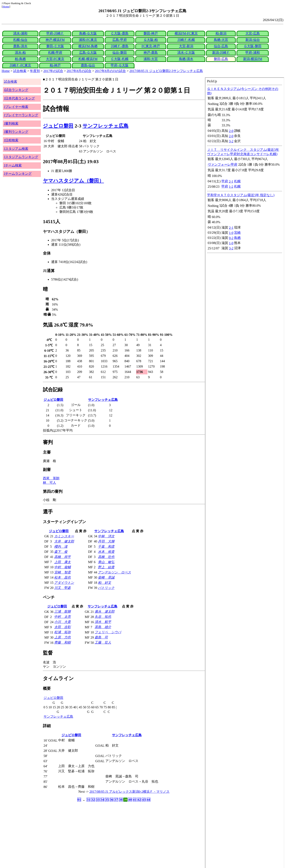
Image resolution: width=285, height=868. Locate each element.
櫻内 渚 (61, 547)
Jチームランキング (18, 174)
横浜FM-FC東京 (186, 33)
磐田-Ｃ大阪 (55, 46)
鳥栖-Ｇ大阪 (88, 33)
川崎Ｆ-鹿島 (120, 46)
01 (79, 800)
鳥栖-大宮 (221, 40)
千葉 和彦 (106, 547)
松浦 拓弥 (62, 632)
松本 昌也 (62, 577)
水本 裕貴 (106, 552)
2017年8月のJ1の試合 (110, 71)
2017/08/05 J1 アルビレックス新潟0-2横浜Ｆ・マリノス (130, 792)
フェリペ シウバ (108, 632)
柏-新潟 (221, 33)
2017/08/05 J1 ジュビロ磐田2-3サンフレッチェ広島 (166, 71)
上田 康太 (62, 562)
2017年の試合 (53, 71)
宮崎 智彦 (62, 572)
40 (130, 800)
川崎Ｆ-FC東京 (20, 65)
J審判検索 (11, 123)
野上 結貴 (106, 567)
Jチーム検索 (13, 165)
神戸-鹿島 (151, 52)
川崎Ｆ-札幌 (186, 40)
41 (135, 800)
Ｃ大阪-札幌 (120, 59)
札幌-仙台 (20, 40)
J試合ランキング (16, 90)
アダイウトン (64, 583)
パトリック (106, 588)
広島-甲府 (120, 40)
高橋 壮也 (106, 557)
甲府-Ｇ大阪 (120, 65)
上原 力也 (62, 637)
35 (107, 800)
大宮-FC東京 (55, 59)
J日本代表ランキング (19, 98)
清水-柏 (20, 52)
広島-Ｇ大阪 (88, 52)
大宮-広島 (253, 33)
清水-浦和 (20, 33)
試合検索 (20, 71)
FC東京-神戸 (151, 46)
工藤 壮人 (103, 642)
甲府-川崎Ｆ (55, 33)
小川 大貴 (62, 622)
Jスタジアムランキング (21, 157)
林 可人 (49, 483)
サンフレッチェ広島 (105, 126)
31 (88, 800)
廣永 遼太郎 (105, 611)
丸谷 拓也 (103, 617)
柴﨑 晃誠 (106, 577)
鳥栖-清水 (186, 59)
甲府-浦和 (253, 52)
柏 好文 (105, 583)
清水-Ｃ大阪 (186, 52)
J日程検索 (11, 140)
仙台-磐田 (120, 52)
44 (148, 800)
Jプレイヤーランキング (21, 115)
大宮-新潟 (186, 46)
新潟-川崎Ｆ (221, 52)
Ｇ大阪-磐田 (253, 46)
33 (98, 800)
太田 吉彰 (62, 627)
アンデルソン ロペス (114, 572)
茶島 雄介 (103, 627)
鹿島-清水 (20, 46)
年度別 (35, 71)
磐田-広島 (221, 59)
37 (116, 800)
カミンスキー (64, 536)
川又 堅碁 (62, 588)
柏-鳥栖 (20, 59)
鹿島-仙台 (88, 65)
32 (93, 800)
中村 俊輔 (62, 567)
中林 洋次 (106, 536)
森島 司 (101, 637)
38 (121, 800)
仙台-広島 (221, 46)
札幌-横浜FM (88, 59)
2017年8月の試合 (79, 71)
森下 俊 (61, 552)
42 (139, 800)
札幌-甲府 (55, 52)
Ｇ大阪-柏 (151, 40)
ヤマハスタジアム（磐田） (73, 181)
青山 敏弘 (106, 562)
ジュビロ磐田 (58, 126)
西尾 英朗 (51, 478)
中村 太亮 (62, 617)
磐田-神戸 (151, 33)
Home (6, 6)
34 (102, 800)
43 (144, 800)
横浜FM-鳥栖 (88, 46)
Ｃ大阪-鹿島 (120, 33)
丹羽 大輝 (106, 541)
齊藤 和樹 (62, 642)
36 (112, 800)
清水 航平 (103, 622)
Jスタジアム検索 (16, 149)
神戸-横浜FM (55, 40)
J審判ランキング (16, 132)
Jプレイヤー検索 (16, 107)
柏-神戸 (55, 65)
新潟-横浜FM (253, 59)
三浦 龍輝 (62, 611)
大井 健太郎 (64, 541)
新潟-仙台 (253, 40)
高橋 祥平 (62, 557)
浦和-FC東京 (88, 40)
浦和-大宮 (151, 59)
